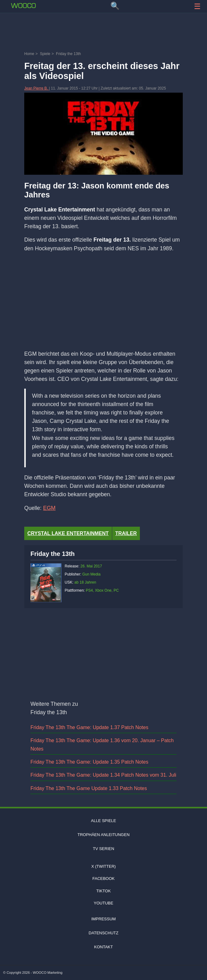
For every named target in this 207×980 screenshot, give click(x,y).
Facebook (103, 878)
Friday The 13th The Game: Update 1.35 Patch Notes (89, 762)
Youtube (104, 903)
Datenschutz (103, 933)
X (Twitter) (104, 866)
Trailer (126, 533)
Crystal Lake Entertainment (68, 533)
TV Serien (104, 849)
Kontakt (103, 947)
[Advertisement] (103, 33)
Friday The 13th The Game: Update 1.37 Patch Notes (89, 727)
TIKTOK (104, 891)
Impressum (104, 919)
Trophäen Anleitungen (103, 835)
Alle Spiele (104, 821)
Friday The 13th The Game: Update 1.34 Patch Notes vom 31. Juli (103, 775)
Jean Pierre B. (37, 88)
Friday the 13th (53, 554)
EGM (49, 508)
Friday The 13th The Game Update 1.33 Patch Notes (89, 788)
